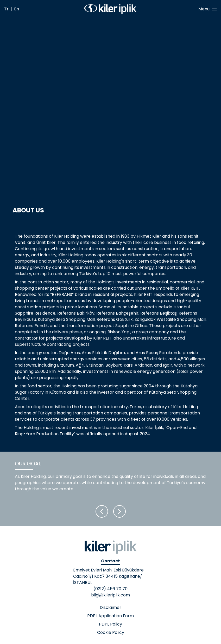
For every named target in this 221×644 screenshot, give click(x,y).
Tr (6, 9)
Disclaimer (111, 607)
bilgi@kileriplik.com (111, 595)
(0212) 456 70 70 (111, 589)
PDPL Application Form (111, 616)
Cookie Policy (111, 632)
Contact (111, 561)
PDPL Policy (111, 624)
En (17, 9)
